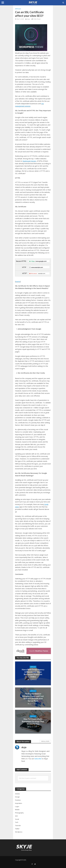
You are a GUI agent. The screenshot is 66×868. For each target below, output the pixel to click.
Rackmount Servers (29, 161)
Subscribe (38, 759)
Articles (18, 9)
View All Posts (45, 741)
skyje (29, 19)
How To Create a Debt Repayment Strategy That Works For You (33, 721)
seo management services (29, 105)
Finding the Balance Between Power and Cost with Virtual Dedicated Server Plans (33, 697)
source (18, 281)
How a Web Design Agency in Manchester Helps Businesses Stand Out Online (33, 673)
